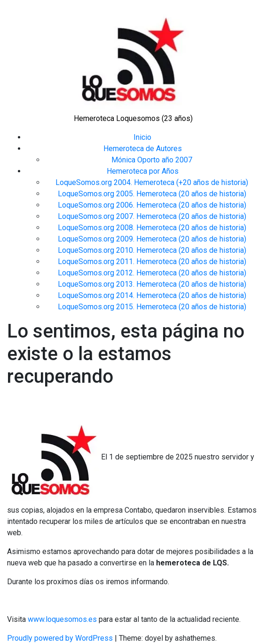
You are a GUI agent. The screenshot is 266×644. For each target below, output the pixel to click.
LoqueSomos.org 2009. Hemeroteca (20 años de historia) (152, 239)
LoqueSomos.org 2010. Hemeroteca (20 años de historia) (152, 250)
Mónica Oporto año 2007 (152, 160)
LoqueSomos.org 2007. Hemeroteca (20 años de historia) (152, 216)
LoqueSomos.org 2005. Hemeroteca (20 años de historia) (152, 194)
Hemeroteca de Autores (143, 149)
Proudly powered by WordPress (61, 638)
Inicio (142, 137)
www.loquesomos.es (61, 619)
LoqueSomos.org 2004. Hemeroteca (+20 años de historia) (152, 182)
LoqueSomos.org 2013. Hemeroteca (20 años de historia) (152, 284)
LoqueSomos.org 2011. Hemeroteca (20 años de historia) (152, 262)
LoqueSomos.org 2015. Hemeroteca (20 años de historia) (152, 307)
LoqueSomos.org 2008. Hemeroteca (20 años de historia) (152, 228)
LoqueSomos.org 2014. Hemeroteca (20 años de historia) (152, 295)
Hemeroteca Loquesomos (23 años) (133, 118)
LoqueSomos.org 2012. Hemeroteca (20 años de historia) (152, 273)
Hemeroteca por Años (143, 171)
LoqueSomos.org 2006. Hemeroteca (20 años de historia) (152, 205)
